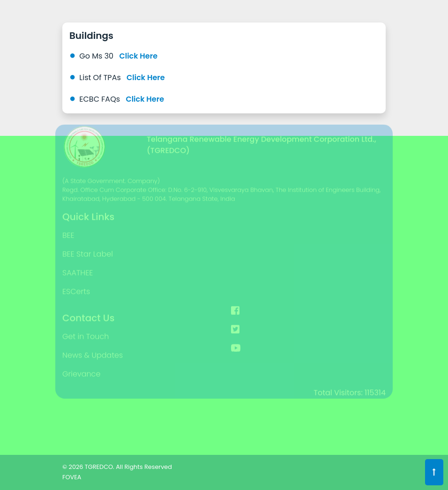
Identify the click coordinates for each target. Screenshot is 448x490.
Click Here (138, 56)
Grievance (81, 366)
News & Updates (93, 347)
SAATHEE (78, 264)
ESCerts (76, 283)
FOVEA (72, 477)
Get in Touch (86, 328)
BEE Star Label (88, 246)
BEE (68, 227)
